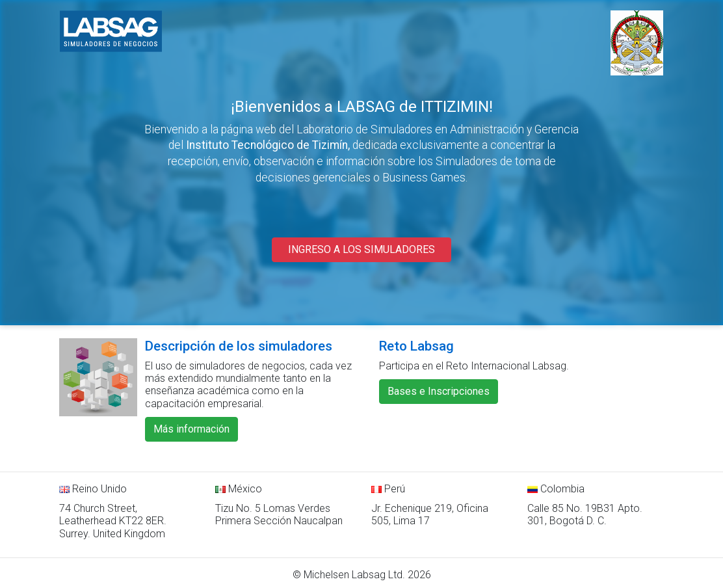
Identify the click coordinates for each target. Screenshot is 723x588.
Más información (191, 429)
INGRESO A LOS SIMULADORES (361, 249)
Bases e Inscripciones (439, 391)
